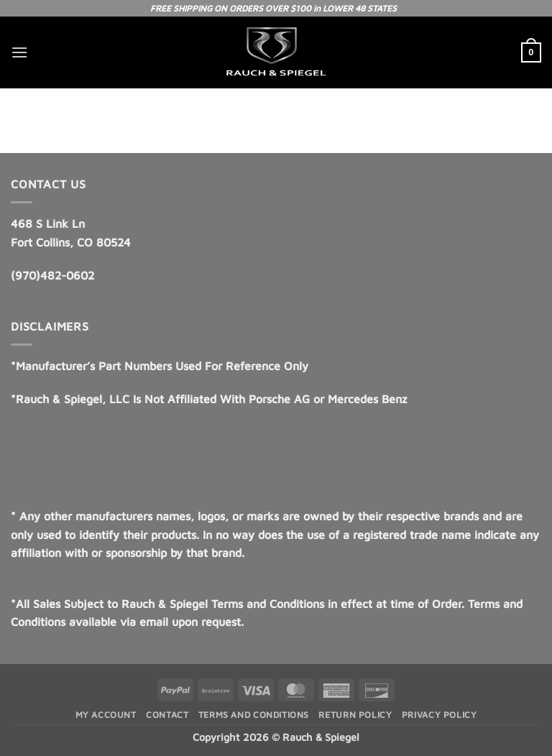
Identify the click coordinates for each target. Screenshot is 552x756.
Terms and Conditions (254, 715)
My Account (106, 715)
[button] (19, 52)
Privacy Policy (440, 715)
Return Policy (355, 715)
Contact (167, 715)
